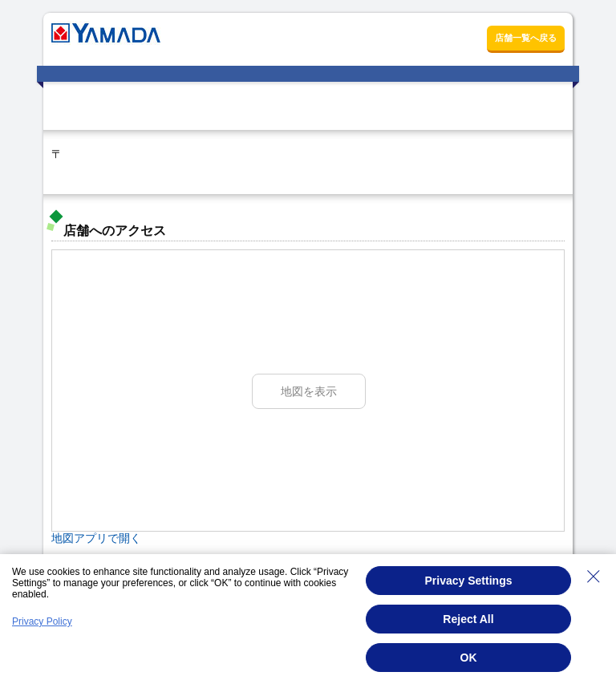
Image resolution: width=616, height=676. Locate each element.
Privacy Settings (469, 581)
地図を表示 (309, 391)
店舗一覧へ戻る (526, 38)
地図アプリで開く (96, 538)
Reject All (468, 619)
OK (469, 658)
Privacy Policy (42, 621)
